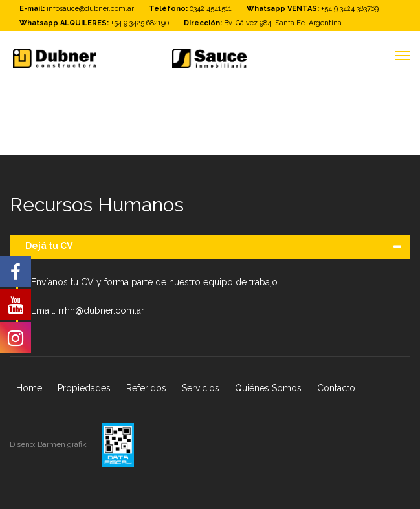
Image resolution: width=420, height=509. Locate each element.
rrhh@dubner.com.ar (101, 310)
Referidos (146, 388)
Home (29, 388)
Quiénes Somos (268, 388)
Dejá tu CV (49, 246)
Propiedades (84, 388)
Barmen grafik (63, 444)
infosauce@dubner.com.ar (90, 9)
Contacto (336, 388)
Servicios (201, 388)
